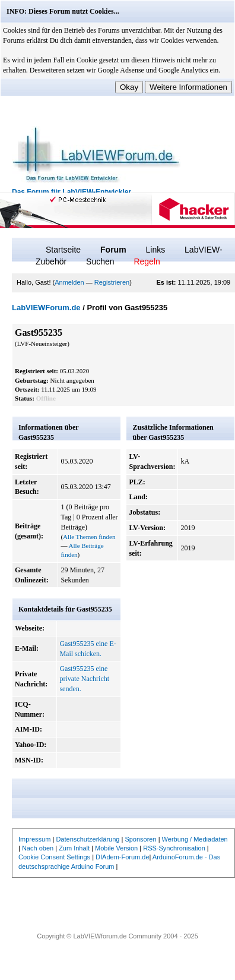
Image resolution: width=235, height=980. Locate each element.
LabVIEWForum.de (46, 308)
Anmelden (69, 282)
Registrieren (112, 282)
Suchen (100, 261)
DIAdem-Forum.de (122, 857)
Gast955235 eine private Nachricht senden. (84, 679)
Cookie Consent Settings (54, 857)
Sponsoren (140, 839)
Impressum (34, 839)
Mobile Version (116, 848)
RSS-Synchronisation (174, 848)
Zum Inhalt (74, 848)
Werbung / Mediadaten (195, 839)
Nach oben (38, 848)
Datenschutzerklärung (88, 839)
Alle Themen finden (89, 537)
